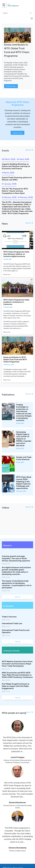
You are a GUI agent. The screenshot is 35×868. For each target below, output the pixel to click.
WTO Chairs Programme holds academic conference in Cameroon (16, 302)
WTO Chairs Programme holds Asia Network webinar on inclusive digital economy (16, 254)
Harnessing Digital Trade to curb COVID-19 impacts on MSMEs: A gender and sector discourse (24, 439)
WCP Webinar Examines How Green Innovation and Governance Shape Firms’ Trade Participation (17, 664)
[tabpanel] (17, 57)
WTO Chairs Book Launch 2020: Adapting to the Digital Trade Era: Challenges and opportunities (24, 483)
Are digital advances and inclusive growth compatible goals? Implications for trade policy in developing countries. (16, 571)
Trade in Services (9, 617)
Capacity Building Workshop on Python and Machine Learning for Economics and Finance (16, 166)
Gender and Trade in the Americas (24, 458)
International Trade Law (12, 623)
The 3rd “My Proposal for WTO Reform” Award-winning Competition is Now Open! (15, 191)
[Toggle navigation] (32, 18)
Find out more (17, 133)
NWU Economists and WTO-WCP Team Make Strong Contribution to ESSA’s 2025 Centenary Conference (17, 675)
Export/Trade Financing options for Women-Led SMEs (17, 179)
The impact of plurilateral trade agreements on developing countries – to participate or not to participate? (17, 584)
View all (28, 150)
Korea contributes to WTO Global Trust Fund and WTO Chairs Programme (15, 359)
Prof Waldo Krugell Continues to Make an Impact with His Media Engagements (16, 686)
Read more (7, 274)
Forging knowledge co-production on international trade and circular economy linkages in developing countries (24, 412)
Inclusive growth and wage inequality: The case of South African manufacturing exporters (16, 558)
